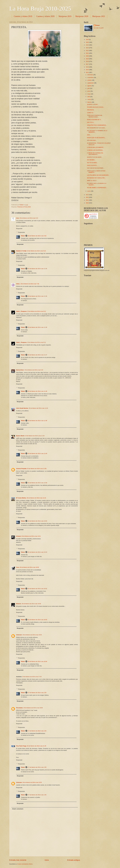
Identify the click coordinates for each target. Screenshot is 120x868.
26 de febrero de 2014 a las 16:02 (37, 589)
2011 (87, 200)
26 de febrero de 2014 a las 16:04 (37, 661)
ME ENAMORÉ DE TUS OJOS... (96, 128)
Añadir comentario (18, 809)
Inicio (47, 860)
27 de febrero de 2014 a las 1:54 (37, 693)
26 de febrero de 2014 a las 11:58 (37, 469)
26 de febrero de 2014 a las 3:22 (29, 218)
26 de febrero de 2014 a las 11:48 (37, 391)
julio (89, 88)
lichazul (18, 536)
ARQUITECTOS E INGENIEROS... (97, 125)
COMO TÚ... (91, 113)
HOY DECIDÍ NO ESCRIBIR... (96, 168)
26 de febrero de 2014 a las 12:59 (37, 483)
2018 (87, 61)
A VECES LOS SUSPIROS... (95, 150)
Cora (18, 567)
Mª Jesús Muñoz (21, 498)
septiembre (91, 83)
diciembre (90, 75)
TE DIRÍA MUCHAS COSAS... (96, 107)
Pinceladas (19, 708)
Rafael (23, 236)
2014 (87, 72)
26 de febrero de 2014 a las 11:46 (37, 296)
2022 (87, 51)
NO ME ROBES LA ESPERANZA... (97, 188)
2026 (87, 40)
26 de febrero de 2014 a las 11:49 (37, 453)
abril (89, 97)
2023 (87, 48)
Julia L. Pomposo (21, 311)
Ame (18, 218)
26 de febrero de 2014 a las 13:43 (37, 552)
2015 (87, 70)
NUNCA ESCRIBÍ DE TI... (94, 120)
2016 (87, 67)
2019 (87, 59)
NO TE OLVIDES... (92, 163)
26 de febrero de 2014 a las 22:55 (32, 782)
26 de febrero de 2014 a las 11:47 (37, 355)
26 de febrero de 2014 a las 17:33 (32, 677)
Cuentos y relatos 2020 (45, 16)
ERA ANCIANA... (92, 140)
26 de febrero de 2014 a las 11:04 (38, 408)
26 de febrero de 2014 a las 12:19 (36, 498)
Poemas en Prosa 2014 (24, 207)
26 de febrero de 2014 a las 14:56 (29, 567)
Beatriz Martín (20, 436)
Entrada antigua (74, 860)
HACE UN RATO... (92, 165)
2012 (87, 197)
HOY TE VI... (91, 122)
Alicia (18, 284)
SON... (89, 135)
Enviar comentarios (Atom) (25, 864)
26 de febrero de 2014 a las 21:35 (36, 746)
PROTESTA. (91, 110)
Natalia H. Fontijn (21, 251)
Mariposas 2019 (65, 16)
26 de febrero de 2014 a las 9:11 (37, 311)
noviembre (91, 77)
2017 (87, 64)
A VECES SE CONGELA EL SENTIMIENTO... (95, 154)
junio (89, 91)
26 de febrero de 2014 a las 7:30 (30, 284)
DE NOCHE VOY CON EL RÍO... (96, 178)
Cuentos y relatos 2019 (23, 16)
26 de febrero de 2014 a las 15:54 (32, 635)
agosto (89, 86)
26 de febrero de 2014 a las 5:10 (36, 251)
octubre (90, 80)
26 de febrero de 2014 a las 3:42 (37, 236)
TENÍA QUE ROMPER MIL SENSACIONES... (95, 116)
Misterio (19, 604)
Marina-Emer (20, 370)
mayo (89, 94)
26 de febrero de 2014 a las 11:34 (35, 436)
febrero (90, 102)
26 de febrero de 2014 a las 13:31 (31, 536)
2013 (87, 195)
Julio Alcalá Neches (22, 408)
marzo (89, 99)
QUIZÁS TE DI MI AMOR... (95, 157)
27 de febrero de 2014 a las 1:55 (37, 767)
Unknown (19, 635)
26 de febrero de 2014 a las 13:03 (37, 521)
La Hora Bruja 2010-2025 (40, 9)
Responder (19, 229)
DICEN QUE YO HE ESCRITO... (96, 138)
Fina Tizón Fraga (21, 746)
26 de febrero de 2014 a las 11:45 (37, 269)
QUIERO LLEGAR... (93, 104)
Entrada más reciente (18, 860)
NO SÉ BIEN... (91, 160)
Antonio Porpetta (21, 469)
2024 (87, 45)
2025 (87, 42)
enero (89, 191)
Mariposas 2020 (82, 16)
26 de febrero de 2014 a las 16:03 (37, 620)
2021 (87, 53)
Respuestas (21, 232)
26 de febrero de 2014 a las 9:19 (34, 370)
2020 (87, 56)
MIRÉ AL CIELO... (92, 181)
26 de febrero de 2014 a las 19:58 (33, 708)
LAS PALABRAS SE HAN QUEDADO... (98, 175)
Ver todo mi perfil (99, 28)
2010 (87, 203)
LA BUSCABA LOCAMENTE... (96, 147)
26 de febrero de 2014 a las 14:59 (31, 604)
